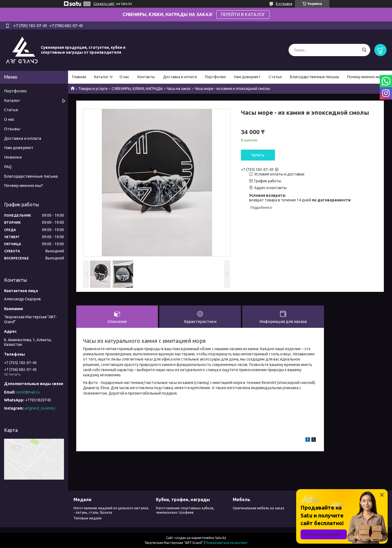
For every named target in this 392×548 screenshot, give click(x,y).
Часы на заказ (179, 89)
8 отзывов (284, 4)
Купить (258, 155)
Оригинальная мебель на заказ (258, 508)
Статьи (275, 77)
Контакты (146, 77)
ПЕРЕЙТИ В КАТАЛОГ (243, 14)
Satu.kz (221, 538)
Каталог (101, 77)
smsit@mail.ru (28, 392)
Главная (79, 77)
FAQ (8, 167)
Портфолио (215, 77)
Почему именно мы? (365, 77)
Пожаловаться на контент (227, 543)
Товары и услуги (93, 89)
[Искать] (364, 50)
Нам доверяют (247, 77)
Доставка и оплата (180, 77)
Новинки (13, 157)
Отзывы (12, 129)
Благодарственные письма (314, 77)
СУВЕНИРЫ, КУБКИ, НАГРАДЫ (137, 89)
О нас (124, 77)
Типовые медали (88, 518)
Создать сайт (104, 4)
